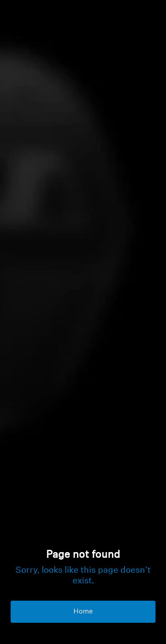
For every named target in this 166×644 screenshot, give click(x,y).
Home (83, 612)
